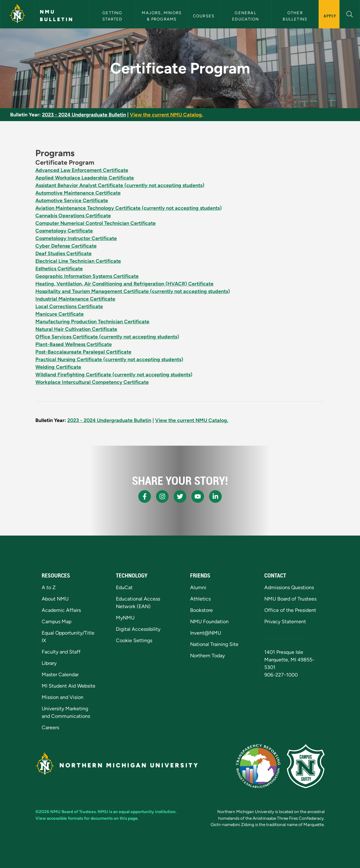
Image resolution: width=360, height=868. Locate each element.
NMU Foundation (209, 622)
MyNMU (125, 618)
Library (49, 663)
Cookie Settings (134, 640)
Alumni (198, 587)
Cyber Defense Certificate (66, 246)
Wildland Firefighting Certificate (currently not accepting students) (114, 375)
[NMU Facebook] (145, 496)
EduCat (124, 587)
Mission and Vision (63, 697)
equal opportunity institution (147, 812)
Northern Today (207, 656)
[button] (350, 13)
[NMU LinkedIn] (215, 496)
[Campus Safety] (306, 766)
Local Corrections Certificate (69, 306)
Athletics (200, 599)
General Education (246, 16)
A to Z (49, 587)
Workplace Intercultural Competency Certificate (92, 382)
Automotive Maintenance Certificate (78, 193)
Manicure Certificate (60, 314)
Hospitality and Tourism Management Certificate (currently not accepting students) (133, 291)
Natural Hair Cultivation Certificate (76, 329)
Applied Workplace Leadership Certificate (85, 178)
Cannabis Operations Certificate (73, 216)
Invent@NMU (206, 633)
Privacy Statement (285, 622)
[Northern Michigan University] (17, 14)
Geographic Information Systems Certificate (87, 276)
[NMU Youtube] (198, 496)
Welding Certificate (58, 367)
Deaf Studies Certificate (63, 253)
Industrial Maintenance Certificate (75, 299)
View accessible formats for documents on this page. (87, 818)
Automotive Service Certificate (72, 200)
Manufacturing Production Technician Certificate (92, 322)
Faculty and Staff (61, 652)
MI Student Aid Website (69, 686)
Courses (204, 16)
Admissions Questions (289, 587)
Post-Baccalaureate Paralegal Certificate (83, 352)
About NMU (55, 599)
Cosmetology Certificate (64, 231)
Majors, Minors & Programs (162, 16)
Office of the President (290, 610)
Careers (50, 727)
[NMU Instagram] (162, 496)
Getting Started (113, 16)
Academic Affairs (61, 610)
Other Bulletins (295, 16)
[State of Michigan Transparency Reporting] (258, 766)
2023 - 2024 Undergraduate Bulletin (84, 115)
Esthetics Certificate (59, 269)
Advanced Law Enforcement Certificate (82, 170)
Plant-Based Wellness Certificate (74, 344)
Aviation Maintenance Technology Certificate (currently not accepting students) (129, 208)
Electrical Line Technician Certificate (78, 261)
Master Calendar (60, 674)
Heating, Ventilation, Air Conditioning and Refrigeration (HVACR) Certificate (124, 284)
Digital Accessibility (138, 629)
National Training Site (214, 644)
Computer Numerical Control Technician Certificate (96, 223)
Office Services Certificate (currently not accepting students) (107, 337)
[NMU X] (180, 496)
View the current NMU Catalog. (166, 115)
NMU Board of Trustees (290, 599)
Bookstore (201, 610)
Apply (330, 16)
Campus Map (57, 622)
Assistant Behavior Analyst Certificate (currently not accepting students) (120, 185)
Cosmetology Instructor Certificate (76, 238)
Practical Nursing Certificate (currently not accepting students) (109, 359)
